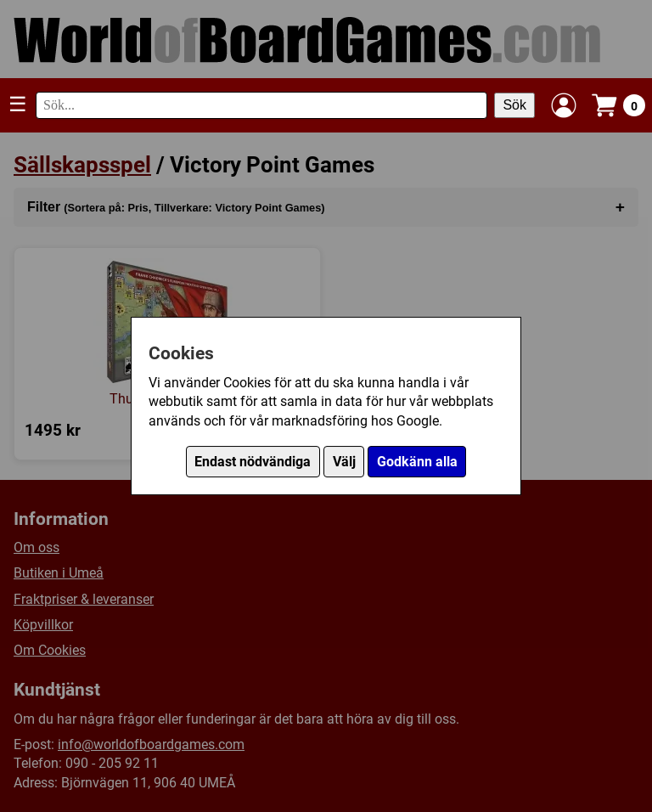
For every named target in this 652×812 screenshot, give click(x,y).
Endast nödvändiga (253, 462)
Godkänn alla (417, 462)
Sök (514, 105)
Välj (344, 462)
